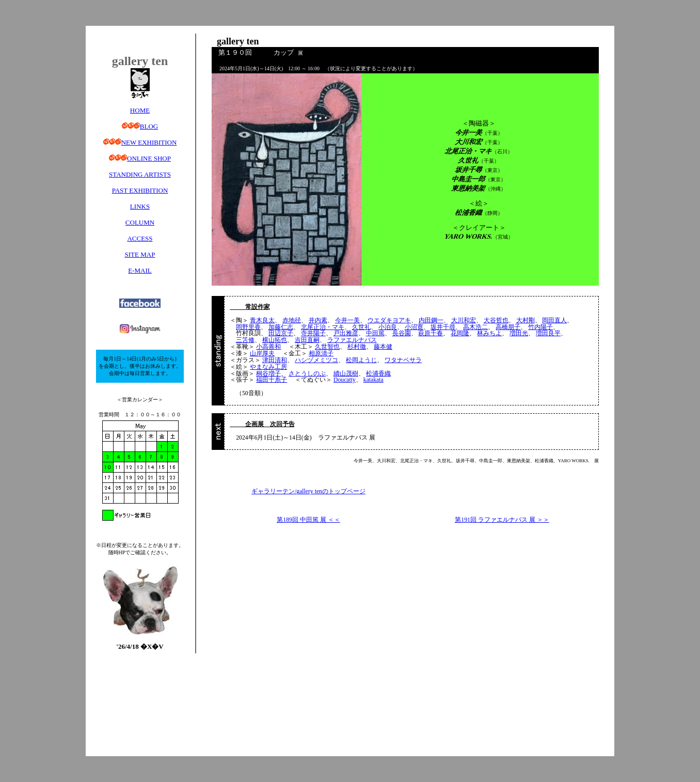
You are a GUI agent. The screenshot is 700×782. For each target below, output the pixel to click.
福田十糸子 (272, 380)
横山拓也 (275, 340)
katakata (373, 380)
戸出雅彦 (346, 333)
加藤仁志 (281, 327)
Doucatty (345, 380)
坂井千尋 (443, 327)
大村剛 (526, 320)
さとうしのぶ (307, 374)
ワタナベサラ (403, 360)
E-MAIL (140, 270)
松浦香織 (378, 374)
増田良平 (548, 333)
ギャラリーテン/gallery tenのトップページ (308, 491)
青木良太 (262, 320)
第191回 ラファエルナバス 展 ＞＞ (502, 520)
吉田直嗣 (307, 340)
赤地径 (292, 320)
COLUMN (140, 222)
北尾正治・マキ (323, 327)
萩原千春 (431, 333)
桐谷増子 (268, 374)
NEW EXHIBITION (149, 142)
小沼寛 (414, 327)
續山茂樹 (346, 374)
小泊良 (388, 327)
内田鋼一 (431, 320)
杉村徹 (357, 347)
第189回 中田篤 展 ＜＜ (308, 520)
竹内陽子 (540, 327)
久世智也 (327, 347)
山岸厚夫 (262, 354)
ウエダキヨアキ (389, 320)
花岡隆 (460, 333)
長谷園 (402, 333)
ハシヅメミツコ (316, 360)
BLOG (149, 126)
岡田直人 (554, 320)
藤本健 (383, 347)
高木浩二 (475, 327)
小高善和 (268, 347)
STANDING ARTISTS (140, 174)
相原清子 (321, 354)
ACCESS (140, 238)
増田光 (519, 333)
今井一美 (347, 320)
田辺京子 (281, 333)
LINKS (140, 206)
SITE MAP (140, 254)
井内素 (318, 320)
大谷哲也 (496, 320)
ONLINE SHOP (149, 158)
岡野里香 (248, 327)
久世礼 (361, 327)
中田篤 (375, 333)
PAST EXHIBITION (140, 190)
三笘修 (245, 340)
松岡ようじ (361, 360)
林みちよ (489, 333)
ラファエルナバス (352, 340)
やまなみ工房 (268, 367)
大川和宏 (464, 320)
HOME (140, 110)
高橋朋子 (508, 327)
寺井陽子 (313, 333)
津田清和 (275, 360)
